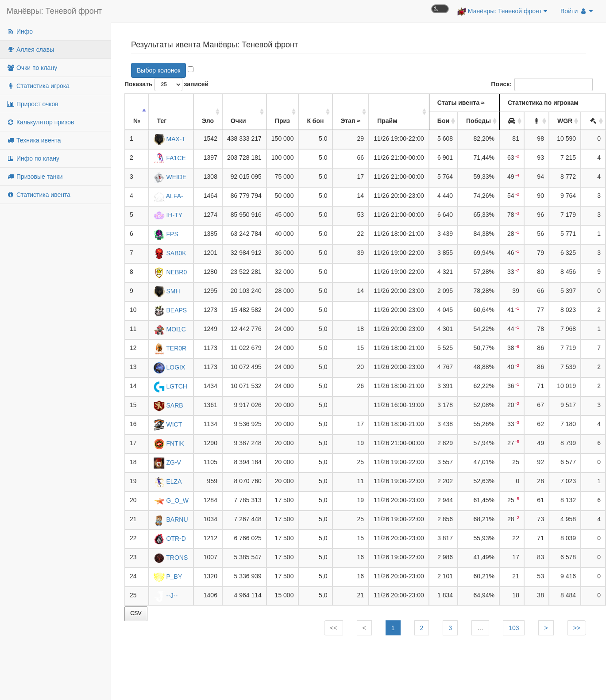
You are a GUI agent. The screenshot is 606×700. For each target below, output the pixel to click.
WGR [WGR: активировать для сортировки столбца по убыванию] (565, 121)
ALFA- (168, 196)
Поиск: (542, 85)
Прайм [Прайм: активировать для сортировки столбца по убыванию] (387, 121)
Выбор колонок (158, 70)
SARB (168, 405)
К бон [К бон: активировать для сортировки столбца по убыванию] (315, 121)
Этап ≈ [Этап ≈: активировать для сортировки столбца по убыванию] (351, 121)
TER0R (170, 348)
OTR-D (170, 538)
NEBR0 (170, 272)
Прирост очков (33, 104)
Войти (577, 11)
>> (577, 628)
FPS (166, 234)
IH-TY (168, 215)
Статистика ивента (39, 195)
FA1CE (170, 158)
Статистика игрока (38, 86)
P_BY (168, 577)
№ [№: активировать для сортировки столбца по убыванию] (137, 121)
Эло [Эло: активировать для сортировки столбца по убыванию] (208, 121)
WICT (168, 424)
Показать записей (166, 85)
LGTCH (170, 386)
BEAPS (170, 310)
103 (514, 628)
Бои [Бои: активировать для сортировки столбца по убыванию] (443, 121)
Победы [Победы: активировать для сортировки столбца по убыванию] (479, 121)
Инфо (20, 31)
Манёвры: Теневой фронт (54, 11)
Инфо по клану (33, 158)
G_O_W (171, 500)
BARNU (171, 519)
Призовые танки (35, 177)
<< (333, 628)
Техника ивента (34, 140)
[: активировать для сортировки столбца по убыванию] (512, 121)
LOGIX (170, 367)
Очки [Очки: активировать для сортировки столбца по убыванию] (238, 121)
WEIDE (170, 177)
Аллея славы (30, 50)
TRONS (171, 558)
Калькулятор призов (40, 122)
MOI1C (170, 329)
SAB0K (170, 253)
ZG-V (167, 462)
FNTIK (169, 443)
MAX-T (170, 139)
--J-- (166, 596)
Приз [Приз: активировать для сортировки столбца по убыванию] (282, 121)
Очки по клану (32, 68)
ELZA (168, 481)
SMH (167, 291)
